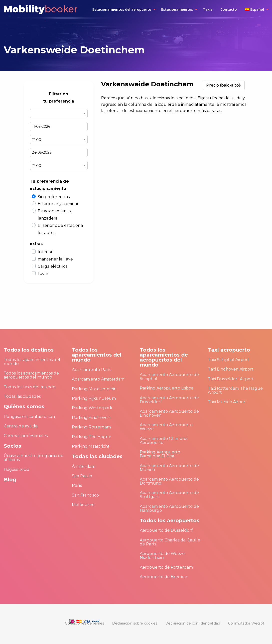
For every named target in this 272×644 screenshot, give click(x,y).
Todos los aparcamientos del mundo (32, 362)
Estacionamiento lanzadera (54, 215)
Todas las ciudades (22, 396)
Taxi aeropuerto (229, 350)
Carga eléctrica (53, 266)
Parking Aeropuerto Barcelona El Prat (160, 454)
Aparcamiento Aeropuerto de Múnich (169, 468)
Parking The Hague (92, 437)
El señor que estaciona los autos (60, 229)
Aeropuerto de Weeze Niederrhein (162, 556)
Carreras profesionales (26, 436)
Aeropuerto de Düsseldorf (166, 530)
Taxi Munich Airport (227, 402)
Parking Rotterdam (91, 427)
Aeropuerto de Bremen (163, 577)
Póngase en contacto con (29, 417)
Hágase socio (16, 469)
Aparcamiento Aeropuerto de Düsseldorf (169, 400)
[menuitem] (123, 9)
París (77, 485)
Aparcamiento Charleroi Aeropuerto (163, 441)
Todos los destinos (29, 350)
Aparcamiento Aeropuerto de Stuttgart (169, 495)
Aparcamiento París (91, 370)
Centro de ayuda (21, 426)
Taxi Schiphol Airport (229, 360)
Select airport (59, 114)
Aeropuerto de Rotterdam (166, 567)
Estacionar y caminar (58, 204)
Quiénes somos (24, 406)
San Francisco (85, 495)
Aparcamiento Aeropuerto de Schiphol (169, 377)
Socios (12, 446)
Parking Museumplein (94, 389)
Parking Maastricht (91, 446)
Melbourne (83, 505)
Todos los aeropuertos (170, 520)
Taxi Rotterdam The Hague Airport (235, 390)
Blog (10, 480)
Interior (45, 252)
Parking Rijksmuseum (94, 398)
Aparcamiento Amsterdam (98, 379)
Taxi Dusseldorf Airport (231, 379)
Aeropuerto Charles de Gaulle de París (170, 542)
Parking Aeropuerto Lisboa (167, 388)
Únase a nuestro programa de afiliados (34, 458)
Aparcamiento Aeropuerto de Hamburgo (169, 508)
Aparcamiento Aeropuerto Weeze (166, 427)
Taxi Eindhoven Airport (231, 369)
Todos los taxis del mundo (30, 387)
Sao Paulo (82, 476)
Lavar (43, 274)
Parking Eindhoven (91, 418)
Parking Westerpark (92, 408)
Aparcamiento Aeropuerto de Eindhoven (169, 413)
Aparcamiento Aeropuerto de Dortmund (169, 481)
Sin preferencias (54, 197)
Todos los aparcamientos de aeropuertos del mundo (31, 375)
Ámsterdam (84, 466)
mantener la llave (55, 259)
